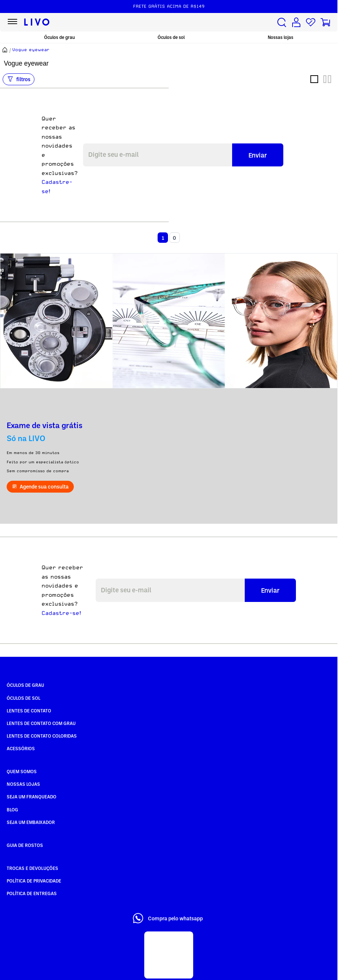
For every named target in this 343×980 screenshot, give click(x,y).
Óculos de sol (171, 37)
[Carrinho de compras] (325, 22)
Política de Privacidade (34, 881)
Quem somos (22, 771)
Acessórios (21, 748)
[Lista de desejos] (311, 22)
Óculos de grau (60, 37)
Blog (12, 810)
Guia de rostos (25, 845)
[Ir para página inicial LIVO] (37, 22)
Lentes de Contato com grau (41, 723)
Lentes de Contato (29, 711)
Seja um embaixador (31, 822)
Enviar (258, 155)
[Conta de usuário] (296, 22)
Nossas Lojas (23, 784)
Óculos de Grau (25, 685)
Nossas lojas (281, 37)
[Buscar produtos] (282, 22)
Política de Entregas (32, 893)
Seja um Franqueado (32, 797)
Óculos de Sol (24, 698)
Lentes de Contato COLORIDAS (42, 736)
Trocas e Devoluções (32, 868)
